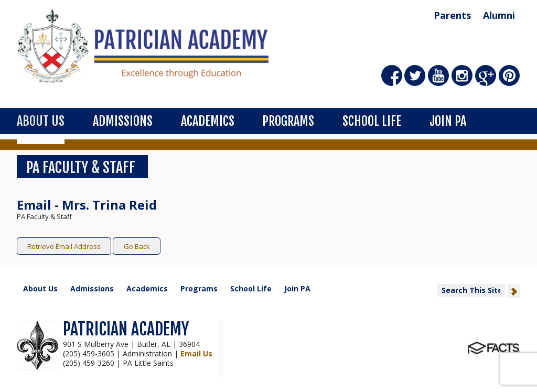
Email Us (196, 353)
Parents (452, 15)
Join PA (448, 121)
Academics (208, 121)
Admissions (123, 121)
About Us (41, 121)
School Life (372, 121)
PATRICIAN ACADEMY (126, 329)
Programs (288, 121)
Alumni (499, 15)
